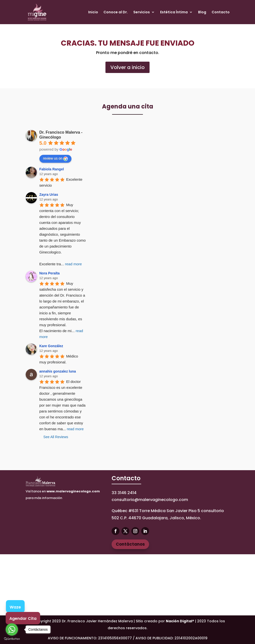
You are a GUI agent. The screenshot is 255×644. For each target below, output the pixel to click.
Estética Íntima (174, 12)
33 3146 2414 (124, 493)
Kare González (51, 346)
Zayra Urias (49, 195)
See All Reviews (56, 437)
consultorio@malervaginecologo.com (150, 500)
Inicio (93, 12)
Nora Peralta (50, 273)
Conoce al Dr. (116, 12)
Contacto (221, 12)
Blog (202, 12)
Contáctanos (130, 544)
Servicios (142, 12)
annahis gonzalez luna (58, 371)
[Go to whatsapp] (12, 629)
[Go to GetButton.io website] (12, 639)
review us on (56, 159)
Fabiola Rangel (52, 169)
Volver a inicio (127, 67)
